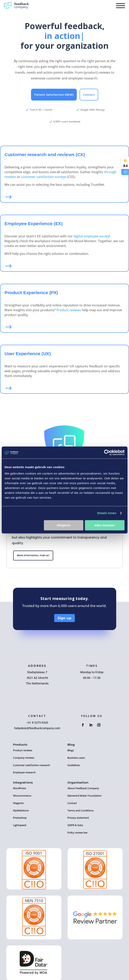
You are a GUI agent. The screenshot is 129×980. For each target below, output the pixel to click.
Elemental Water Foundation (84, 796)
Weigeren (63, 525)
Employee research (24, 772)
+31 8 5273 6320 (37, 722)
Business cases (76, 758)
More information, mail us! (33, 555)
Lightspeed (20, 825)
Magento (18, 803)
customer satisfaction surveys (44, 177)
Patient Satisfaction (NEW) (54, 95)
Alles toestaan (105, 525)
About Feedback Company (83, 788)
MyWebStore (21, 810)
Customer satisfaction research (31, 765)
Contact (89, 95)
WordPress (19, 788)
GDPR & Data (75, 825)
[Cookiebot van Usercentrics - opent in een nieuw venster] (107, 452)
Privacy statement (78, 818)
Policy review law (77, 833)
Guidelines (74, 765)
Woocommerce (22, 796)
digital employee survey (91, 236)
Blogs (71, 750)
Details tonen (107, 513)
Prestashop (20, 818)
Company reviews (24, 758)
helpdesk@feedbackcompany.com (37, 728)
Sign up (64, 618)
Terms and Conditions (80, 810)
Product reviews (69, 310)
